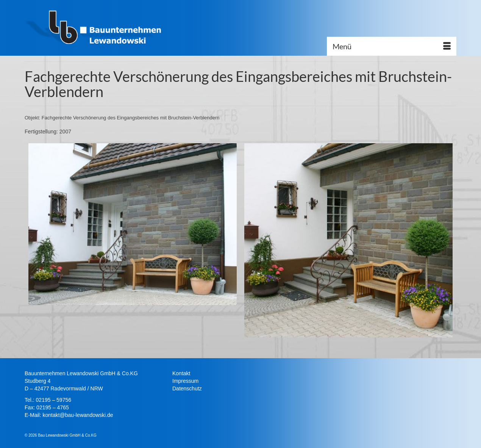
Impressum (185, 381)
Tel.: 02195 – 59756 (48, 400)
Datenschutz (187, 388)
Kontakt (181, 373)
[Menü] (392, 46)
